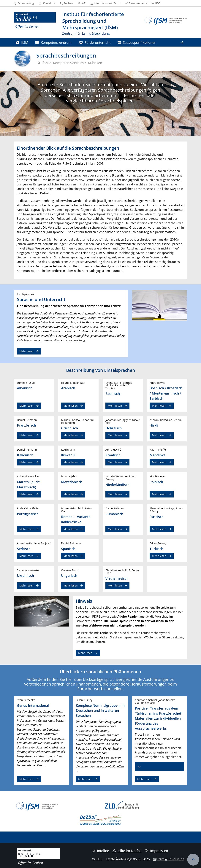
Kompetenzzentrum (53, 42)
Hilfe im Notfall (127, 851)
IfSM (22, 42)
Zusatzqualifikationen (137, 42)
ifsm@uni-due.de (171, 859)
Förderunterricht (95, 42)
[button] (47, 3)
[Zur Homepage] (35, 24)
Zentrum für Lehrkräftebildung (86, 33)
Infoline (100, 851)
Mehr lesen (26, 351)
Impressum (156, 851)
